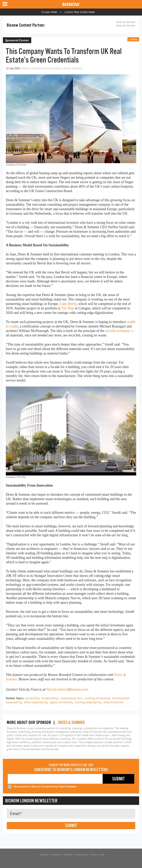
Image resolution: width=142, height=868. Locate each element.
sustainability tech (71, 698)
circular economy (117, 331)
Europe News (49, 12)
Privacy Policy (82, 855)
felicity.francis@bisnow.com (67, 689)
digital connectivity (61, 702)
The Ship (68, 308)
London (133, 39)
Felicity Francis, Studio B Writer (63, 68)
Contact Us (56, 855)
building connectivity (97, 698)
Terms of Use (98, 855)
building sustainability (88, 702)
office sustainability (36, 702)
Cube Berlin (68, 304)
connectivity (32, 698)
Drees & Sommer (126, 26)
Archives (68, 855)
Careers (44, 855)
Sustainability (50, 698)
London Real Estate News (80, 12)
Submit (71, 825)
